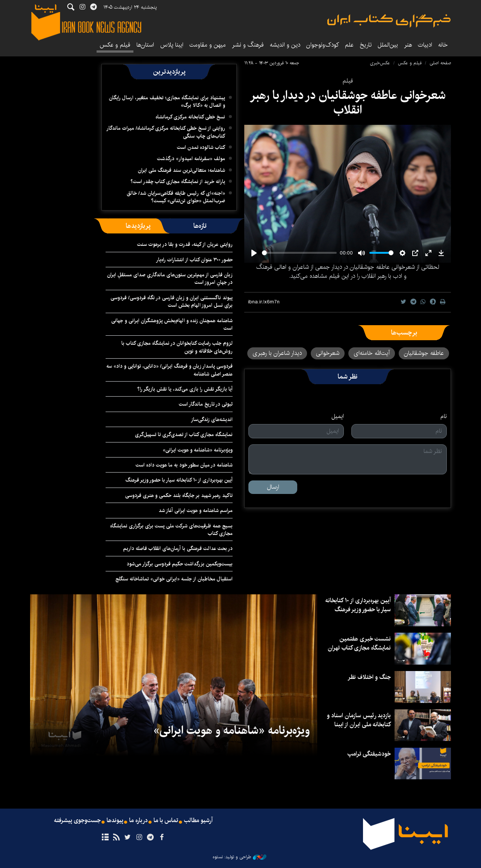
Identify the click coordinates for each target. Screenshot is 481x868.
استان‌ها (145, 45)
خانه (443, 45)
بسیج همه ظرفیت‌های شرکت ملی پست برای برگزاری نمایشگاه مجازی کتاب (171, 530)
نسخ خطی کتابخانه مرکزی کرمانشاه (190, 117)
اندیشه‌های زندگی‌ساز (212, 420)
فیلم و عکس (115, 45)
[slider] (299, 253)
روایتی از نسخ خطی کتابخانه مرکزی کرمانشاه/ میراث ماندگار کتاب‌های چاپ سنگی (166, 132)
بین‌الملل (388, 45)
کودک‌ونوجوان (323, 45)
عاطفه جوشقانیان (424, 353)
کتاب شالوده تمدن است (201, 147)
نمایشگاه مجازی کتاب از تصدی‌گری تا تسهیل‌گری (184, 435)
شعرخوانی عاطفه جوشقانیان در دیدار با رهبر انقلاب (348, 102)
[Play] (254, 253)
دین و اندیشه (285, 45)
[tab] (200, 226)
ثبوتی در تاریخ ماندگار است (206, 404)
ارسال (273, 487)
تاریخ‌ (366, 45)
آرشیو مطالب (198, 821)
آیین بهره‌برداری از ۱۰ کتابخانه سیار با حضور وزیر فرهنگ (179, 480)
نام (444, 417)
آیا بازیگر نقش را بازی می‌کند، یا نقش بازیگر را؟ (185, 389)
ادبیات (425, 45)
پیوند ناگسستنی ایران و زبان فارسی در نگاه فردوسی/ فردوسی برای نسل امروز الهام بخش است (172, 301)
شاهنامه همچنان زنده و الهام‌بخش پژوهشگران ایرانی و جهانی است (172, 324)
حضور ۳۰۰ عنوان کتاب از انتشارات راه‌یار (194, 260)
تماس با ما (166, 821)
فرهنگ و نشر (248, 45)
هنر (408, 45)
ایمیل (338, 417)
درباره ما (138, 821)
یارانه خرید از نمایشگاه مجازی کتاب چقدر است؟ (178, 182)
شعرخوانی (328, 353)
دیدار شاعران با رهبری (277, 353)
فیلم (348, 81)
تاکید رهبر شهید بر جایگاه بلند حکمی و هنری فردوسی (179, 495)
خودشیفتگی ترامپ (369, 754)
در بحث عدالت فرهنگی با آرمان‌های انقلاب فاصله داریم (178, 548)
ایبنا (389, 21)
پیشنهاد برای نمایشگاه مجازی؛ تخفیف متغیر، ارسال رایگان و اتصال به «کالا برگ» (167, 101)
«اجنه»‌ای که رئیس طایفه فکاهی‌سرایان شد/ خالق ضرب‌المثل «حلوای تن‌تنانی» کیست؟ (176, 197)
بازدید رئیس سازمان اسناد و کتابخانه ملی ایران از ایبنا (359, 720)
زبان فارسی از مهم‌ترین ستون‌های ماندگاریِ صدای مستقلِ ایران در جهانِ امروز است (170, 279)
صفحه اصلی (440, 63)
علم (349, 45)
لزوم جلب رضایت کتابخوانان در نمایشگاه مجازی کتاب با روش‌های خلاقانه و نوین (177, 347)
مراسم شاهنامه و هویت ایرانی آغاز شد (196, 510)
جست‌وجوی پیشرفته (77, 821)
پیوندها (115, 821)
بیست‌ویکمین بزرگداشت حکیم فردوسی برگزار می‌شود (180, 564)
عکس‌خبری (380, 63)
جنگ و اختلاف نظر (369, 677)
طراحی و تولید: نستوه (240, 857)
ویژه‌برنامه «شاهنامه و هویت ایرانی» (198, 450)
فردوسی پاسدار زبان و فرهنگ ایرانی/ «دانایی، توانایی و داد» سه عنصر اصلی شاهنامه (169, 370)
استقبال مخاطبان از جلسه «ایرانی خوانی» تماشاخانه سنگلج (174, 579)
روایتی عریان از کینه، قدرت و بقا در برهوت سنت (185, 244)
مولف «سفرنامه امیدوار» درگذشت (191, 159)
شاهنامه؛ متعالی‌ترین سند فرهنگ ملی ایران (182, 170)
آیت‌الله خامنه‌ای (372, 353)
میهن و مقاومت (208, 45)
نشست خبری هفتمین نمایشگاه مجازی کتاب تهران (359, 643)
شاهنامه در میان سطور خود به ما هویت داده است (184, 465)
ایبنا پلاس (172, 45)
